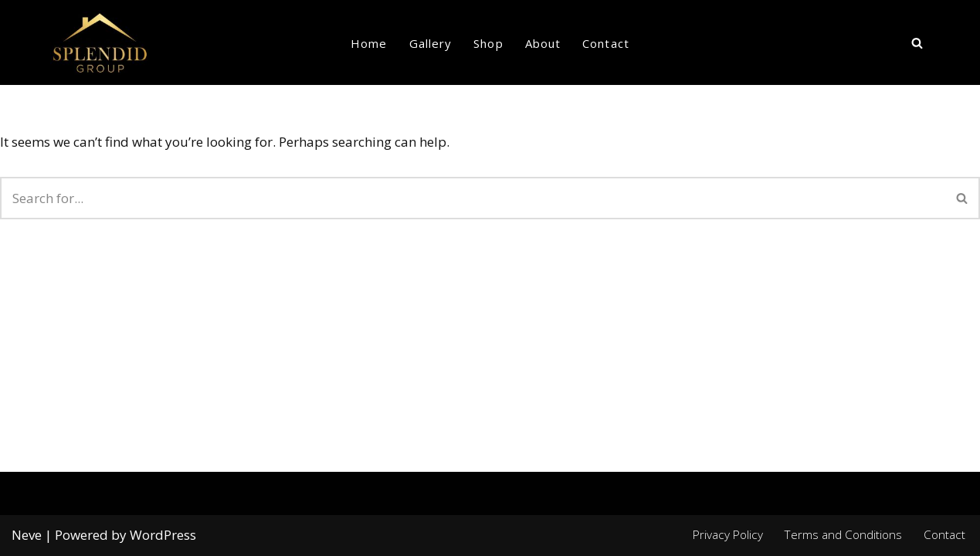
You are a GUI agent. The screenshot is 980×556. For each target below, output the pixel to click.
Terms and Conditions (843, 534)
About (543, 43)
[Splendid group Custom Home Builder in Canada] (100, 42)
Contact (606, 43)
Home (369, 43)
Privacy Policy (728, 534)
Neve (27, 535)
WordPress (163, 535)
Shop (488, 43)
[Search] (917, 43)
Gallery (431, 43)
